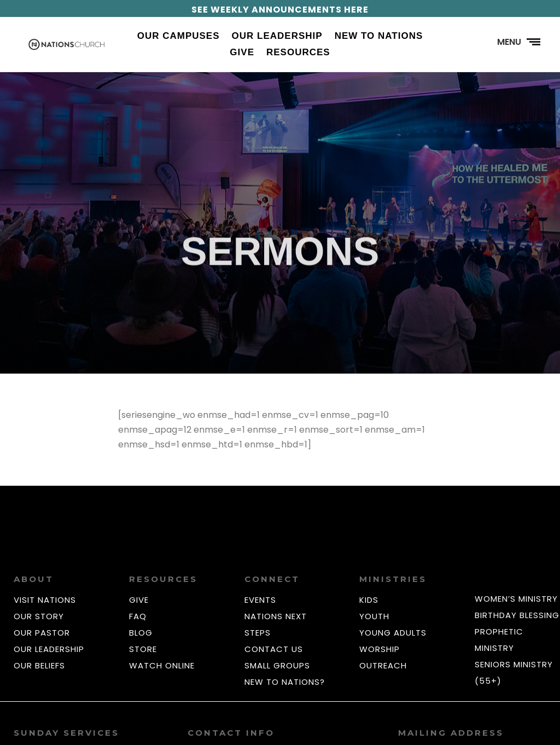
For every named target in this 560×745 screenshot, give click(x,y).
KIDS (369, 600)
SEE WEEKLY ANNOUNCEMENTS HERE (280, 10)
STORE (143, 649)
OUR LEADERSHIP (49, 649)
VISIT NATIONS (45, 600)
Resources (298, 53)
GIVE (139, 600)
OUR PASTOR (42, 633)
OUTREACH (383, 665)
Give (242, 53)
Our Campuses (179, 37)
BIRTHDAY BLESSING (517, 615)
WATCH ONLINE (162, 665)
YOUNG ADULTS (393, 633)
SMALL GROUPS (277, 665)
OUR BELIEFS (39, 665)
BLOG (141, 633)
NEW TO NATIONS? (285, 682)
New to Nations (379, 37)
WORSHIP (380, 649)
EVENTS (260, 600)
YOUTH (374, 616)
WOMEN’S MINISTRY (516, 599)
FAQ (138, 616)
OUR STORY (39, 616)
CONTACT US (274, 649)
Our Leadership (277, 37)
